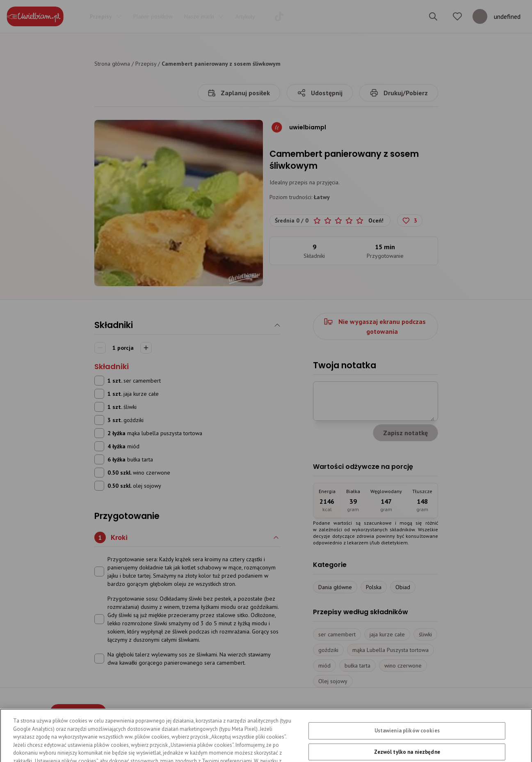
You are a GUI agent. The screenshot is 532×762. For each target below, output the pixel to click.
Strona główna (112, 64)
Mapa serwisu (376, 714)
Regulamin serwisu (276, 714)
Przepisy (146, 64)
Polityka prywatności (205, 714)
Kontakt (329, 714)
